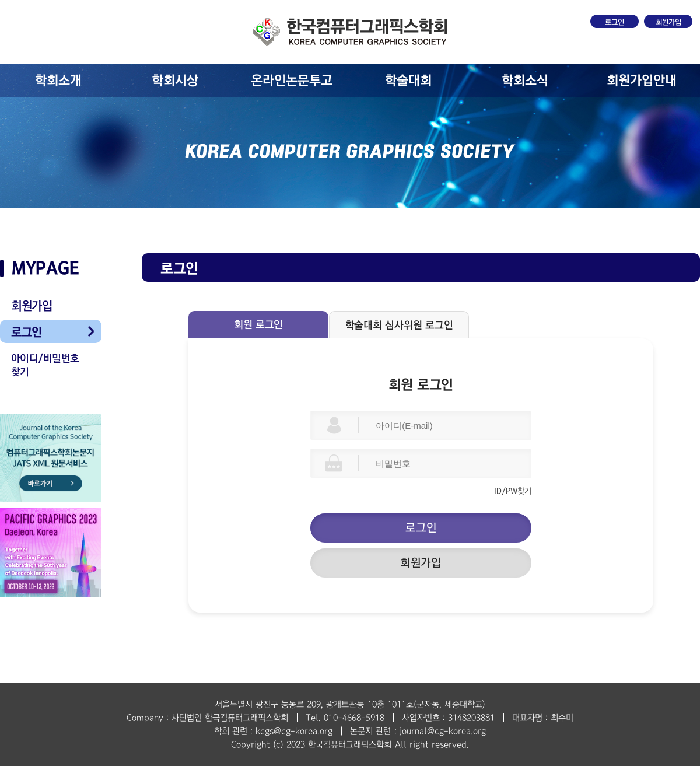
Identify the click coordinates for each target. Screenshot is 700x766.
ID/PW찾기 (513, 491)
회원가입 (668, 22)
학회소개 (58, 81)
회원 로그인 (258, 325)
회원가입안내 (642, 81)
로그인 (615, 22)
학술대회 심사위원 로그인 (399, 325)
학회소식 (525, 81)
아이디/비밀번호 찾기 (45, 365)
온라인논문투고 (292, 81)
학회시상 (175, 81)
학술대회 (408, 81)
